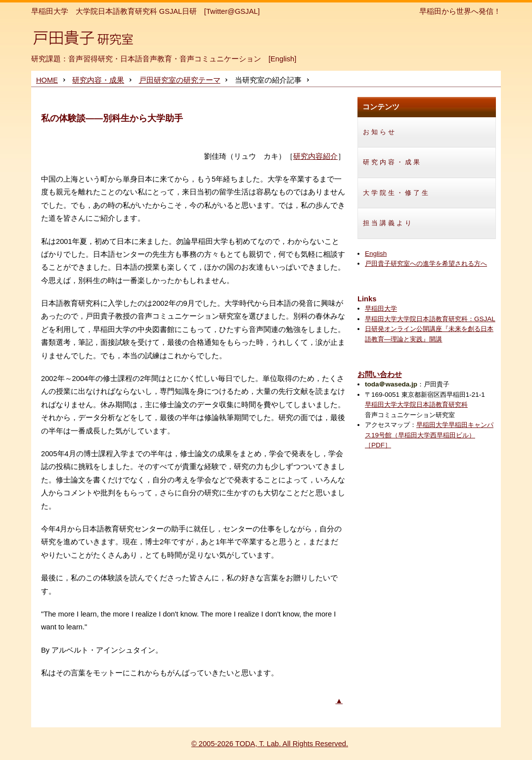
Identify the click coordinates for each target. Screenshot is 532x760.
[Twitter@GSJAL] (232, 11)
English (282, 59)
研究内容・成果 (98, 80)
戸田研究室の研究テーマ (180, 80)
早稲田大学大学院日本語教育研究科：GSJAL (430, 319)
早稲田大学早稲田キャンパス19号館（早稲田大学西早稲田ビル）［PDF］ (429, 435)
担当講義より (388, 223)
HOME (47, 80)
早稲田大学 (50, 11)
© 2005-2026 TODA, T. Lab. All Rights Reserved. (270, 744)
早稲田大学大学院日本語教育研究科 (416, 404)
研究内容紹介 (315, 156)
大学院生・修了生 (397, 193)
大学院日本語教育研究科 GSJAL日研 (136, 11)
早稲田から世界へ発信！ (460, 11)
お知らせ (380, 132)
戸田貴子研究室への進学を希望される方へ (426, 263)
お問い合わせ (380, 375)
